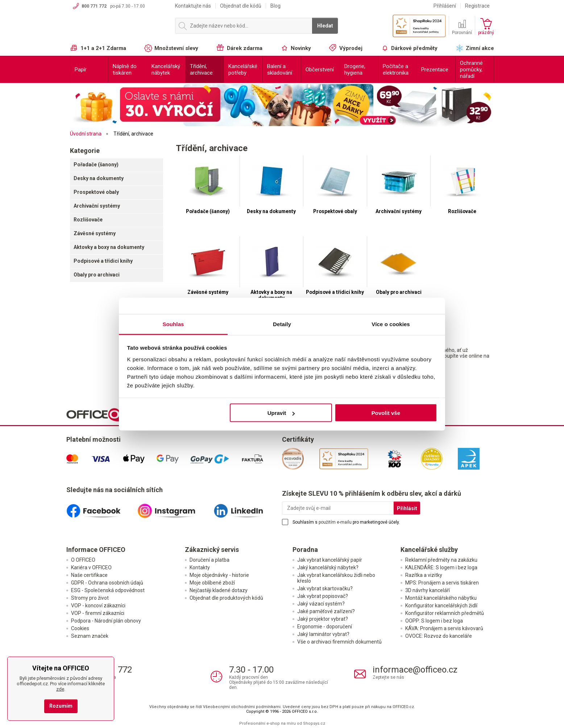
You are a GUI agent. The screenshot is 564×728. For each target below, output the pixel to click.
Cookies (80, 628)
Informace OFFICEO (96, 550)
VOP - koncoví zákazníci (98, 606)
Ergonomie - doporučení (325, 627)
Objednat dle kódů (241, 6)
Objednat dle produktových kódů (226, 598)
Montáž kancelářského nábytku (441, 598)
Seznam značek (90, 636)
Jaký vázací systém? (321, 604)
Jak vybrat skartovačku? (325, 588)
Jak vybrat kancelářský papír (330, 560)
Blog (275, 6)
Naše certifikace (89, 575)
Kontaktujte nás (193, 6)
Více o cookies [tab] (391, 324)
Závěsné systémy (95, 233)
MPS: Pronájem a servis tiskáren (442, 583)
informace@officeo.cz (415, 670)
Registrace (477, 6)
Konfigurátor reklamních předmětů (445, 613)
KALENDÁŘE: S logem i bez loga (441, 567)
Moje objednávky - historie (219, 575)
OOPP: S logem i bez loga (434, 621)
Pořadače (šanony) (96, 165)
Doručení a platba (210, 560)
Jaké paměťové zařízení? (326, 611)
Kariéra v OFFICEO (91, 567)
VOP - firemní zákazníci (98, 613)
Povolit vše (386, 413)
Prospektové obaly (96, 192)
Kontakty (200, 567)
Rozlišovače (88, 220)
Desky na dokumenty (99, 178)
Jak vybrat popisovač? (323, 596)
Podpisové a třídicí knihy (103, 261)
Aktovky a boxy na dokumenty (109, 247)
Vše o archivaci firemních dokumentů (339, 642)
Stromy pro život (90, 598)
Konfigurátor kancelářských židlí (441, 606)
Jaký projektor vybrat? (323, 619)
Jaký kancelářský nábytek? (328, 567)
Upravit (281, 413)
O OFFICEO (83, 560)
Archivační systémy (97, 206)
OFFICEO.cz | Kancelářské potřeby (119, 29)
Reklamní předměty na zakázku (441, 560)
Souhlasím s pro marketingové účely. (346, 522)
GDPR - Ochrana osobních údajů (107, 583)
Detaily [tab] (282, 324)
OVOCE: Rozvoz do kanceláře (439, 636)
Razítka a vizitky (424, 575)
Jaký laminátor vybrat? (323, 634)
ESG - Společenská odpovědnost (108, 590)
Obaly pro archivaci (97, 275)
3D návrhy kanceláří (428, 590)
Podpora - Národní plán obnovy (106, 621)
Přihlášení (445, 6)
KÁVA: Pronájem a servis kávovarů (444, 628)
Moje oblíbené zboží (212, 583)
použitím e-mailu (335, 522)
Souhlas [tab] (173, 324)
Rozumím (61, 706)
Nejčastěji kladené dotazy (219, 590)
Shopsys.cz (314, 723)
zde (60, 689)
